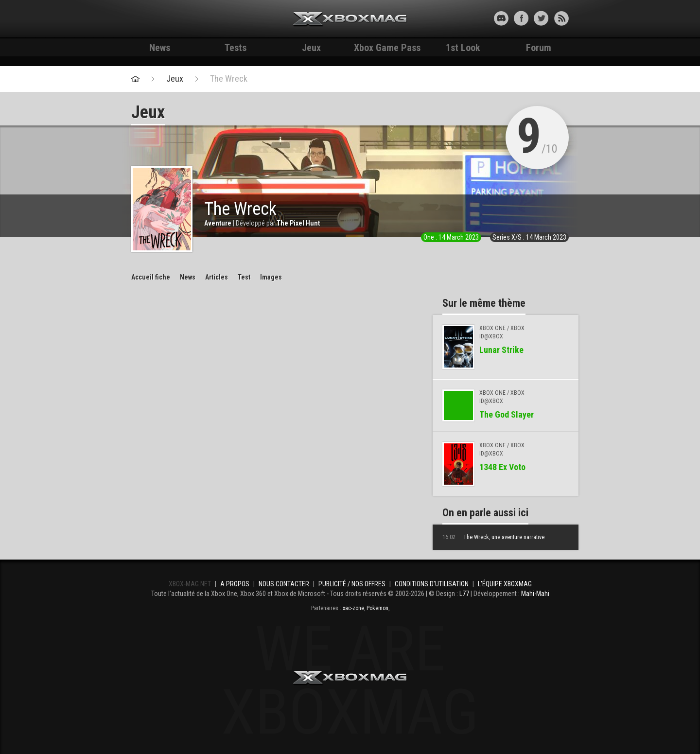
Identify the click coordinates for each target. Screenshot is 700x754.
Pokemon (377, 608)
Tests (236, 48)
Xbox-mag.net (350, 19)
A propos (235, 584)
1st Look (463, 48)
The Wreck (229, 79)
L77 (464, 594)
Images (271, 277)
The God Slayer (507, 414)
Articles (217, 277)
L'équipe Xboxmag (505, 584)
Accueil (151, 277)
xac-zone (353, 608)
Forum (539, 48)
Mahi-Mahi (535, 594)
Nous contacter (284, 584)
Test (244, 277)
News (160, 48)
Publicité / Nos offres (352, 584)
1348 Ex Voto (502, 467)
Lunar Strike (501, 350)
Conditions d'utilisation (432, 584)
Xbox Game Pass (387, 48)
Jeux (311, 48)
